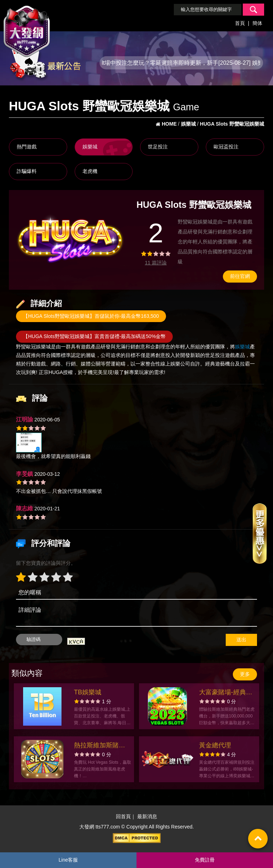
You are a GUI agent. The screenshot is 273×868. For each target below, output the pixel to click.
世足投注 (158, 147)
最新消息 (147, 816)
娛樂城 (90, 147)
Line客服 (68, 860)
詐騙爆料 (27, 171)
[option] (70, 238)
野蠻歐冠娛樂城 (33, 347)
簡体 (257, 23)
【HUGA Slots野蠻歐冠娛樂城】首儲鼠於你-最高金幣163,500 (91, 316)
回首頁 (123, 816)
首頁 (240, 23)
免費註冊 (205, 860)
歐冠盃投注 (226, 147)
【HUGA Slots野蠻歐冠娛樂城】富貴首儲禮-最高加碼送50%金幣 (94, 336)
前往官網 (240, 276)
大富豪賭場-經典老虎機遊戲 (226, 693)
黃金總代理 (215, 745)
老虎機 (90, 171)
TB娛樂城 (88, 692)
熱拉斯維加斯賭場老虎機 (100, 746)
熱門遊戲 (27, 147)
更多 (245, 674)
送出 (241, 640)
